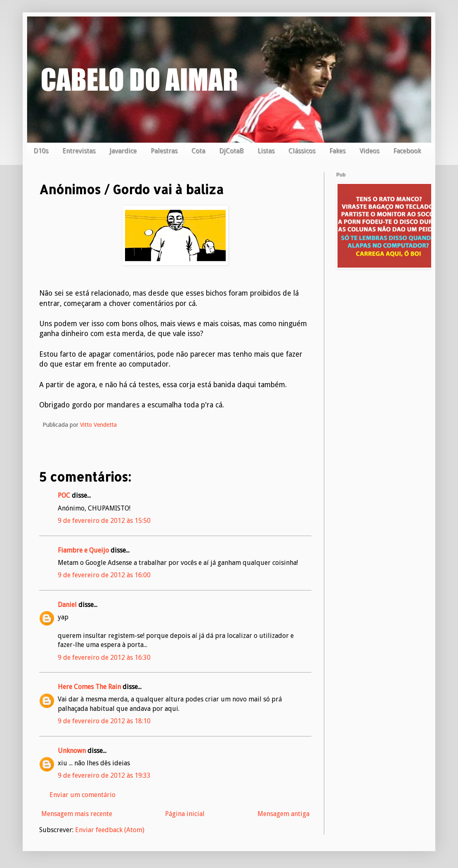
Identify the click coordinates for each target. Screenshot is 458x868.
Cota (198, 151)
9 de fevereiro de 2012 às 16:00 (104, 575)
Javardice (123, 151)
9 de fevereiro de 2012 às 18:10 (104, 721)
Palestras (164, 151)
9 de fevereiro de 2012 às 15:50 (104, 521)
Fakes (337, 151)
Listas (266, 151)
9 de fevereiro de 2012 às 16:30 (104, 657)
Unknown (72, 751)
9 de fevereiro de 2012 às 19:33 (104, 775)
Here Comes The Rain (89, 687)
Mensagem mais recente (77, 814)
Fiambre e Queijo (83, 550)
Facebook (407, 151)
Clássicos (302, 151)
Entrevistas (79, 151)
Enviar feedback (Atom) (110, 830)
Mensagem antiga (283, 814)
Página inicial (185, 814)
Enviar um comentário (83, 795)
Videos (369, 151)
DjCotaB (231, 151)
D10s (41, 151)
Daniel (67, 605)
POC (64, 495)
